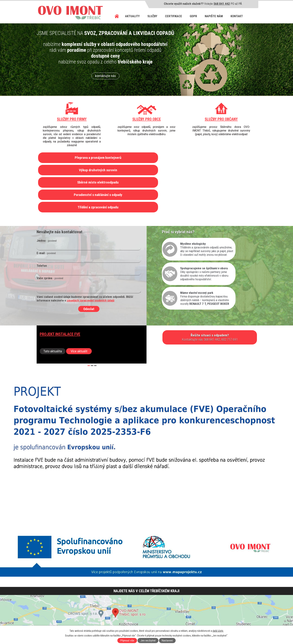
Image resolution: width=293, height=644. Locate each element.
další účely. (218, 631)
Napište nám (214, 16)
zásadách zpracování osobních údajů (90, 266)
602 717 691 (53, 611)
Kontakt (237, 16)
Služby (152, 16)
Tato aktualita (53, 317)
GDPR (193, 16)
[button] (89, 331)
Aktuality (132, 16)
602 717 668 (69, 611)
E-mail (46, 218)
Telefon (42, 231)
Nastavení (167, 641)
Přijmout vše (127, 641)
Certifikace (174, 16)
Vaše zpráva (50, 243)
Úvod (117, 16)
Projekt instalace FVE (60, 299)
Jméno (47, 206)
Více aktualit (79, 317)
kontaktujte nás (105, 76)
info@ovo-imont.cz (59, 618)
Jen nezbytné (148, 641)
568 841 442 (222, 4)
